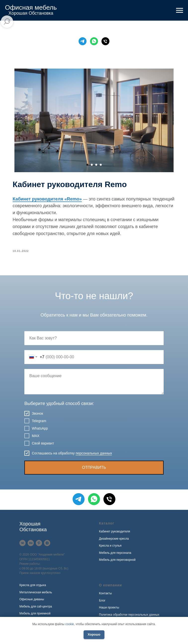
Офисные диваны (32, 602)
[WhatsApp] (94, 41)
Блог (102, 603)
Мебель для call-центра (36, 609)
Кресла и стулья (110, 548)
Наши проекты (109, 610)
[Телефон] (105, 41)
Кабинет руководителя (115, 534)
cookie (70, 624)
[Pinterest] (39, 545)
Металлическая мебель (36, 595)
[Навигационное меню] (180, 10)
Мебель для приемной (35, 616)
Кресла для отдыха (33, 588)
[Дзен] (47, 545)
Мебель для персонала (115, 555)
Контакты (105, 596)
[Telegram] (83, 41)
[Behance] (31, 545)
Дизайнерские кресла (114, 541)
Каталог (107, 526)
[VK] (23, 545)
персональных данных (94, 455)
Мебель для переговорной (117, 562)
